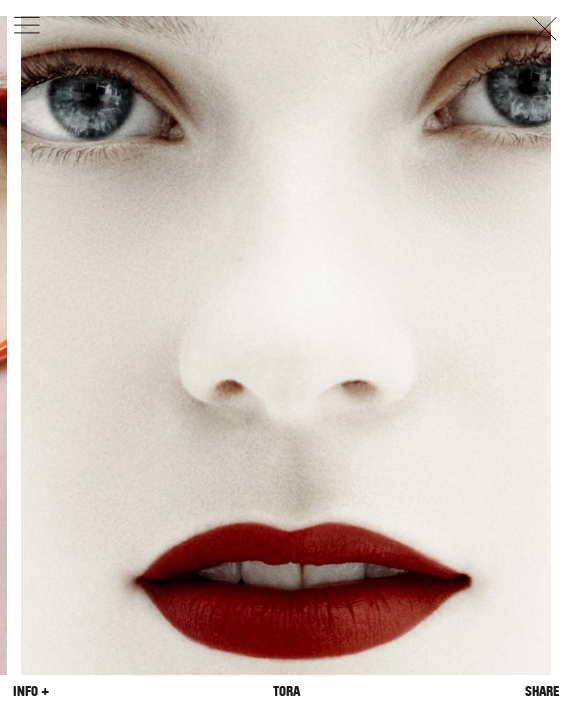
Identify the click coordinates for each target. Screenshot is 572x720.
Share (542, 691)
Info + (31, 691)
